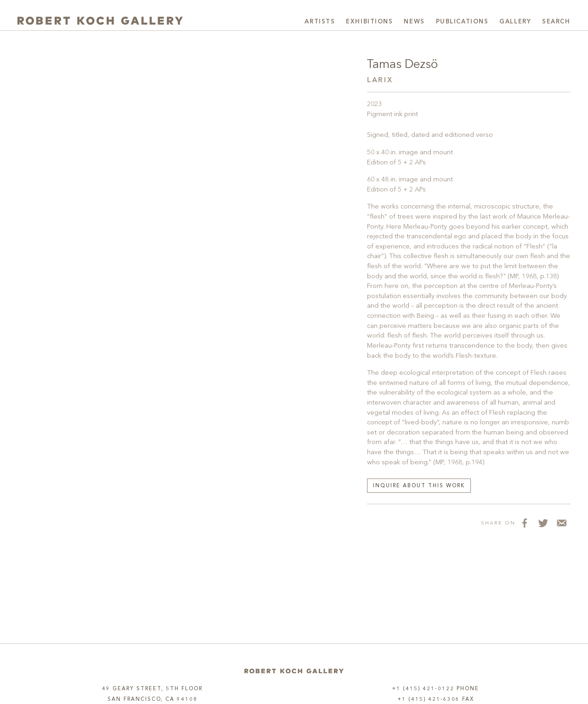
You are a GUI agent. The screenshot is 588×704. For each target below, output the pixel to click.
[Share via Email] (561, 523)
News (414, 22)
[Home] (294, 671)
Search (556, 22)
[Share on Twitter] (543, 523)
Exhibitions (369, 22)
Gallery (515, 22)
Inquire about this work (419, 486)
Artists (320, 22)
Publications (462, 22)
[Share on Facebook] (525, 523)
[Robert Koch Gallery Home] (100, 21)
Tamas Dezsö (402, 65)
